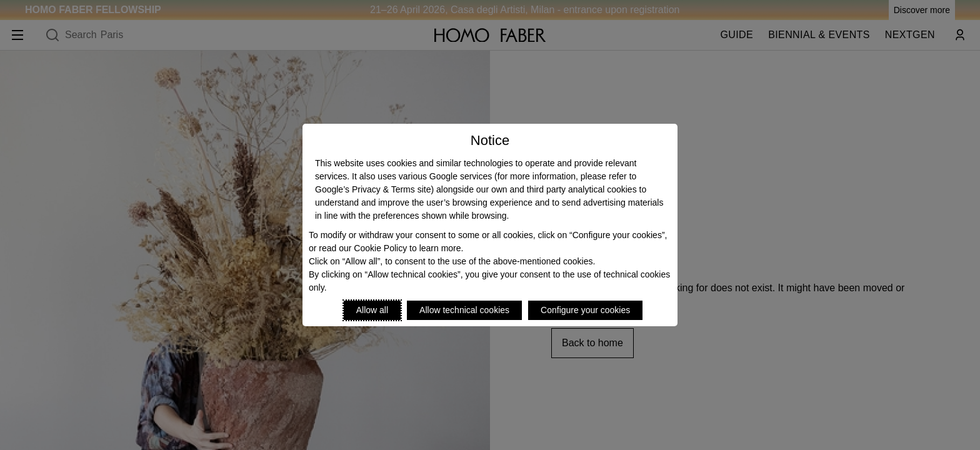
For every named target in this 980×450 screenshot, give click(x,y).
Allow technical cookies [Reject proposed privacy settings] (464, 310)
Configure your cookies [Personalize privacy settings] (585, 310)
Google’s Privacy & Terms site (373, 189)
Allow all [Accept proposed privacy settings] (372, 310)
